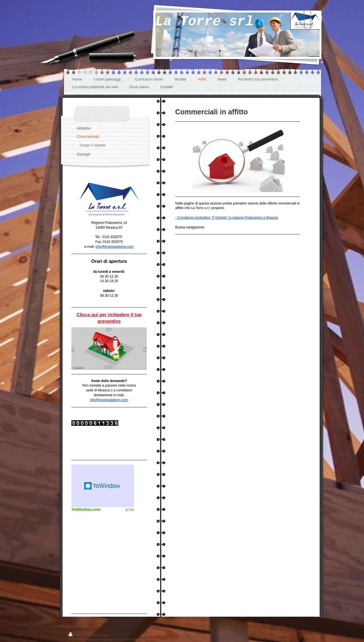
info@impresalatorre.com (115, 247)
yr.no (130, 509)
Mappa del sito (98, 635)
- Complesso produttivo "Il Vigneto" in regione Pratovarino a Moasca (227, 218)
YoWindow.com (86, 509)
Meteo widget (103, 486)
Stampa (77, 635)
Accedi (310, 634)
